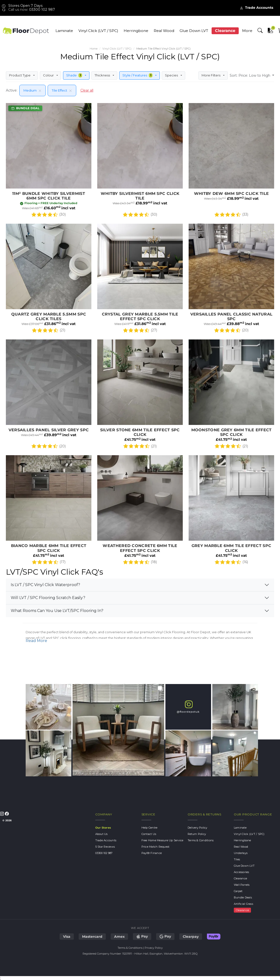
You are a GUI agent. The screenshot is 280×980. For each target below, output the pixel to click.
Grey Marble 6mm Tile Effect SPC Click (231, 511)
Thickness (103, 75)
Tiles (237, 859)
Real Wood (164, 31)
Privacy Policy (154, 948)
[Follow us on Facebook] (7, 813)
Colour (49, 75)
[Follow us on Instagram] (2, 813)
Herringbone (136, 31)
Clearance (225, 31)
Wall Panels (242, 885)
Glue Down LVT (194, 31)
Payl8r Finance (152, 853)
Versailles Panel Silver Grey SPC (49, 395)
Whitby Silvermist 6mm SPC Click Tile (140, 161)
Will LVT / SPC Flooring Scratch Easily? (48, 598)
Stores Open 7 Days (22, 6)
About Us (102, 834)
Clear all (87, 90)
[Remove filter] (39, 90)
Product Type (20, 75)
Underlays (241, 853)
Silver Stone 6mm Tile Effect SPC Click (140, 395)
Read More (36, 641)
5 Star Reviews (105, 847)
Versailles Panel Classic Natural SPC (231, 280)
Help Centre (150, 828)
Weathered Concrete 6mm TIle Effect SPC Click (140, 511)
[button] (260, 31)
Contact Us (149, 834)
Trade (257, 8)
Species (172, 75)
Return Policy (197, 834)
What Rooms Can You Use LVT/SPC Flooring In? (57, 611)
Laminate (64, 31)
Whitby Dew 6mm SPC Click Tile (231, 161)
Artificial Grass (243, 904)
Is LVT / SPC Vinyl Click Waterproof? (45, 585)
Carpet (238, 891)
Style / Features (138, 75)
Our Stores (103, 828)
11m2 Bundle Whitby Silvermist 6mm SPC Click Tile (49, 161)
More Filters (211, 75)
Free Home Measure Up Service (162, 840)
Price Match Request (156, 847)
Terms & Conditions (201, 840)
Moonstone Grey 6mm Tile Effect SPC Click (231, 395)
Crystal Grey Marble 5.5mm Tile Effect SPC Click (140, 280)
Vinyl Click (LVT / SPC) (98, 31)
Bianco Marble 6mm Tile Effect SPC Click (49, 511)
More (247, 31)
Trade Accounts (106, 840)
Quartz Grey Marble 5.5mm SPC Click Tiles (49, 280)
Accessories (242, 872)
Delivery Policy (198, 828)
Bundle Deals (243, 897)
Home (94, 49)
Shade (75, 75)
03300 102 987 (42, 10)
